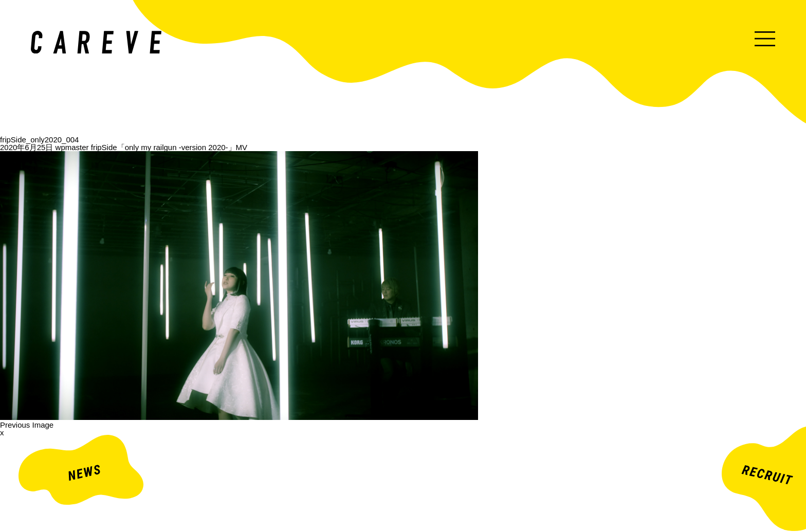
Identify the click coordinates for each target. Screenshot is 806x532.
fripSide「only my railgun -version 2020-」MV (169, 147)
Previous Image (27, 425)
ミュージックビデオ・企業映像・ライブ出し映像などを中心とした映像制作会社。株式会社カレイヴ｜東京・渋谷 (96, 42)
